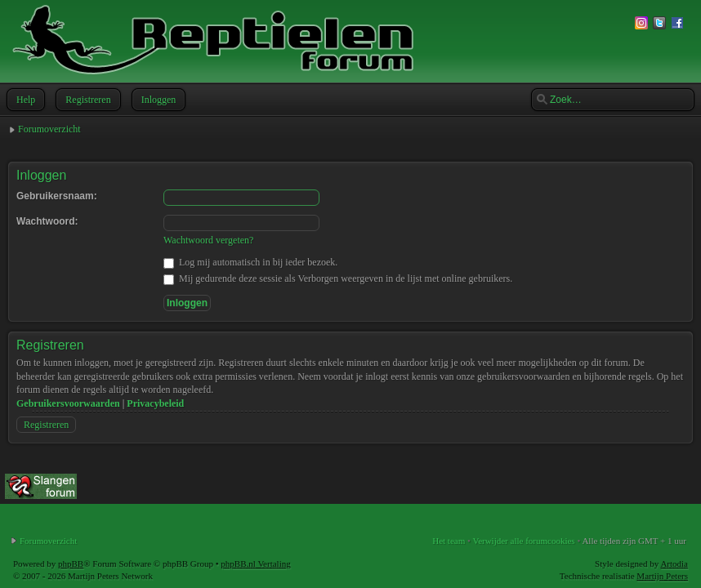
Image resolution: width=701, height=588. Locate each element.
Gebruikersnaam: (57, 196)
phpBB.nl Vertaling (255, 563)
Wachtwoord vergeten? (208, 240)
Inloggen (157, 100)
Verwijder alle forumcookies (523, 541)
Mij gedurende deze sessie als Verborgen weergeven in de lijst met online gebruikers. (338, 278)
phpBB (71, 563)
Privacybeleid (155, 403)
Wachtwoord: (47, 221)
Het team (449, 541)
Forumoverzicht (49, 129)
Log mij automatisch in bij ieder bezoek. (250, 262)
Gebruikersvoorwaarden (68, 403)
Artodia (674, 563)
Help (24, 100)
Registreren (86, 100)
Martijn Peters (662, 576)
